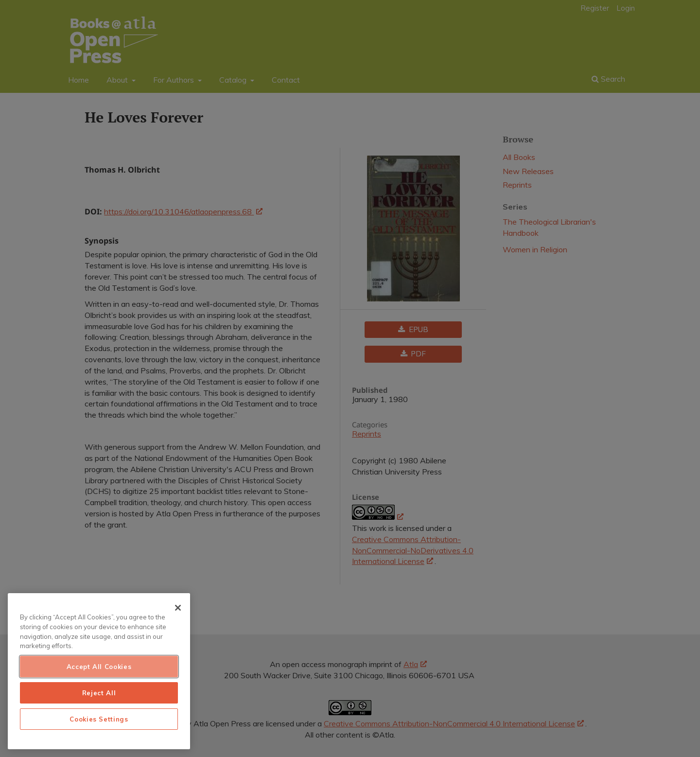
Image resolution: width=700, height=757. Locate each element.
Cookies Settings (99, 719)
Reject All (99, 693)
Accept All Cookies (99, 667)
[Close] (178, 608)
